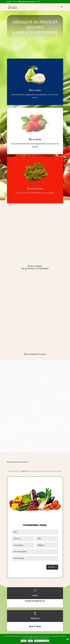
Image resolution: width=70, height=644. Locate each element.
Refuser (30, 641)
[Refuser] (68, 639)
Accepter (24, 641)
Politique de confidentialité (42, 641)
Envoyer (51, 567)
